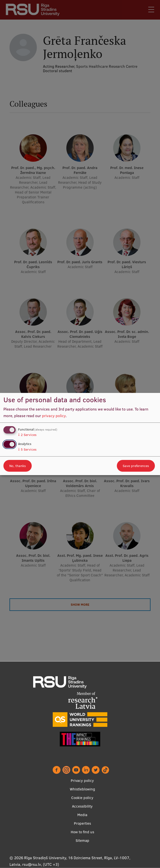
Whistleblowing (82, 789)
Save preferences (136, 466)
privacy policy (54, 416)
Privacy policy (82, 781)
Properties (82, 823)
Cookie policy (82, 798)
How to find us (82, 832)
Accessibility (82, 806)
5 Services (27, 449)
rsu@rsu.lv (32, 864)
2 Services (27, 435)
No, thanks (18, 466)
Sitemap (82, 840)
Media (82, 815)
